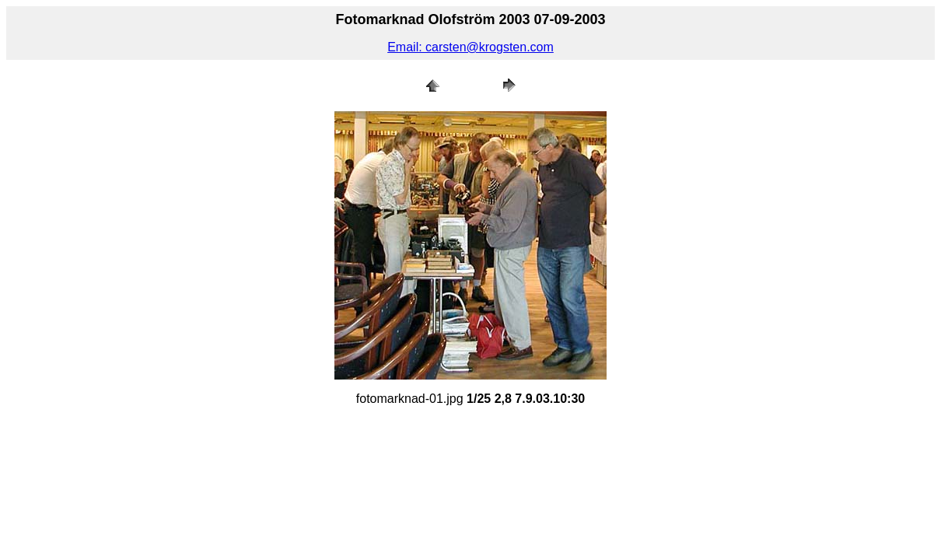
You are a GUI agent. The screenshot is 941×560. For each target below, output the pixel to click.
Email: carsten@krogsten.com (471, 47)
